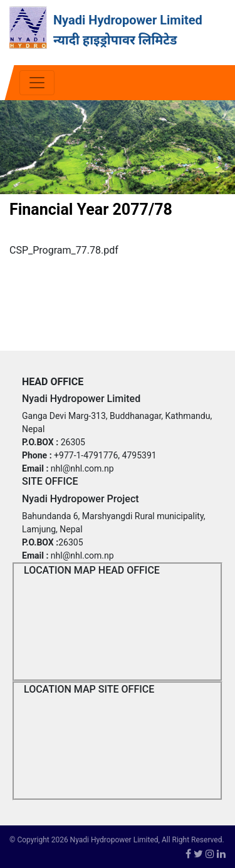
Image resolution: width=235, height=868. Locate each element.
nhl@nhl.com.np (82, 468)
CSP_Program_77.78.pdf (64, 250)
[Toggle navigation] (37, 83)
